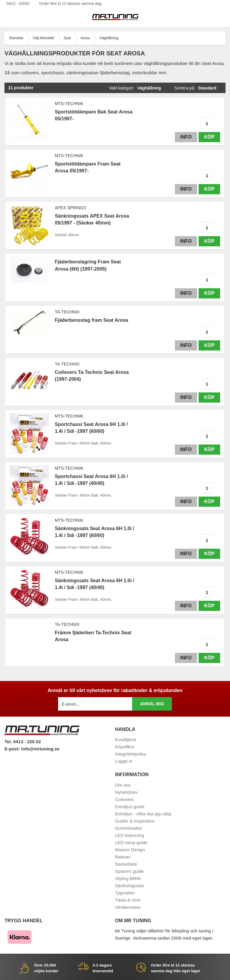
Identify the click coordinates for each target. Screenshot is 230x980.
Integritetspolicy (131, 754)
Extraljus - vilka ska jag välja (143, 814)
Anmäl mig (152, 704)
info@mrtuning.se (40, 749)
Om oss (123, 785)
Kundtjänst (126, 739)
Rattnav (123, 857)
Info (186, 137)
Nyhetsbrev (126, 792)
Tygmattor (125, 893)
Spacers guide (129, 871)
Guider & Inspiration (135, 821)
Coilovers (124, 799)
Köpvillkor (125, 747)
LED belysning (130, 835)
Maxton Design (130, 850)
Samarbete (126, 864)
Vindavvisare (128, 907)
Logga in (124, 761)
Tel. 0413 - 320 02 (23, 742)
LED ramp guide (131, 842)
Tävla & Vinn (128, 900)
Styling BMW (128, 878)
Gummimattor (129, 828)
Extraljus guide (130, 807)
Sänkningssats (130, 886)
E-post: (13, 749)
